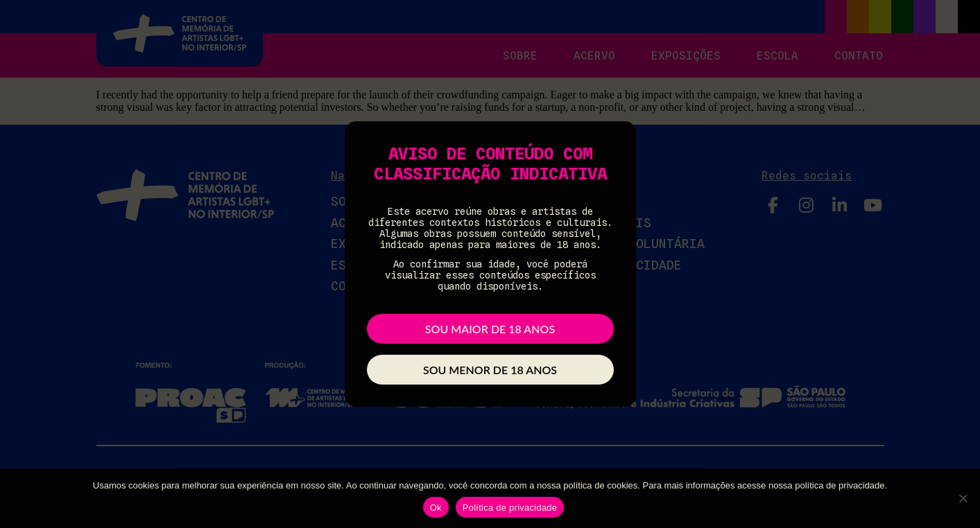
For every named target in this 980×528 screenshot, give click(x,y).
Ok (436, 508)
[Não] (963, 498)
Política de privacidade (510, 508)
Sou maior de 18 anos (490, 329)
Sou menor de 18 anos (490, 370)
